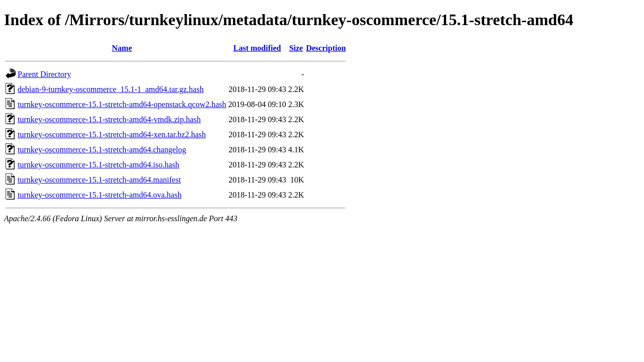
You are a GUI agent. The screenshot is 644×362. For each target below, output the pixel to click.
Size (296, 48)
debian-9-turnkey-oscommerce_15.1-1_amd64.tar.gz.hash (111, 89)
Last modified (257, 48)
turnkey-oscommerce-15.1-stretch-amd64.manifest (99, 180)
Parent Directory (44, 74)
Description (326, 48)
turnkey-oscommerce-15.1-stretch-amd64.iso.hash (98, 165)
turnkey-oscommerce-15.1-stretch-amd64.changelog (102, 150)
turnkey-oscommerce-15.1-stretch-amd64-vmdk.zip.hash (109, 119)
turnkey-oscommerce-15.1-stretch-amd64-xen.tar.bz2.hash (112, 134)
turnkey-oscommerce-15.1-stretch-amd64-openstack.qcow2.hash (122, 104)
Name (122, 48)
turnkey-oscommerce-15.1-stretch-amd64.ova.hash (100, 195)
